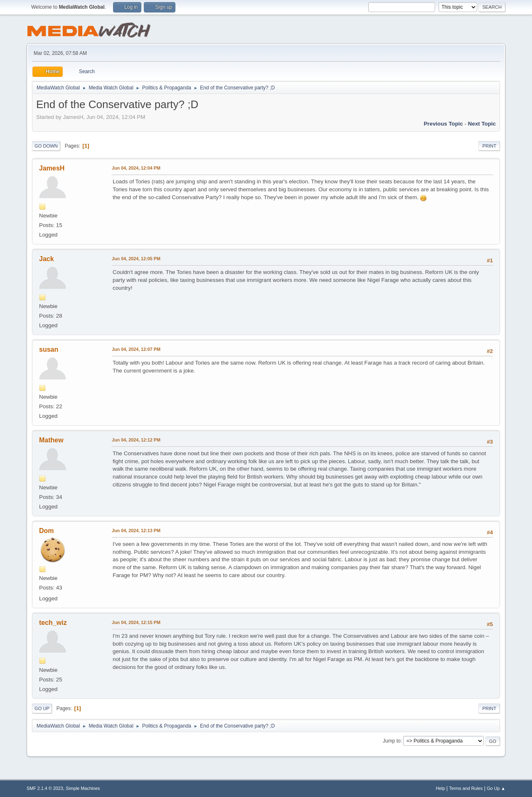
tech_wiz (53, 623)
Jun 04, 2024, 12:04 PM (136, 168)
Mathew (51, 440)
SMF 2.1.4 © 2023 (45, 788)
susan (49, 349)
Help (441, 788)
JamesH (52, 168)
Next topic (482, 124)
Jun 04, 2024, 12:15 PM (136, 622)
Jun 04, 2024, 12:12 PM (136, 440)
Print (489, 146)
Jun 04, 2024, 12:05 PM (136, 259)
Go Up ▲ (496, 788)
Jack (47, 259)
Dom (47, 531)
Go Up (42, 708)
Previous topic (443, 124)
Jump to (392, 741)
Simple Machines (83, 788)
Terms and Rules (466, 788)
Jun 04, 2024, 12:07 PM (136, 349)
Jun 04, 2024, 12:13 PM (136, 531)
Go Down (46, 146)
